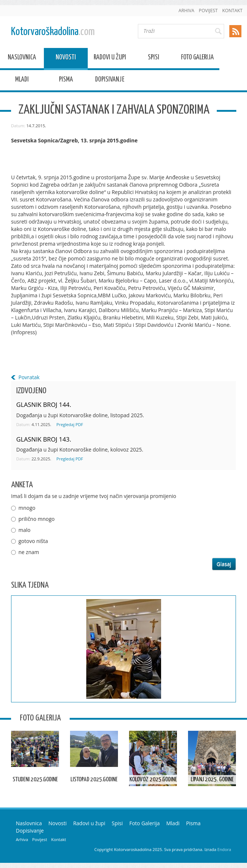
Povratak (29, 377)
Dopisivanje (110, 81)
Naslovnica (22, 58)
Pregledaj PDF (70, 424)
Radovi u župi (110, 58)
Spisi (154, 58)
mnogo (27, 508)
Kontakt (232, 11)
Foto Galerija (197, 58)
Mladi (22, 81)
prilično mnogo (36, 519)
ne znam (29, 552)
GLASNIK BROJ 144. (44, 404)
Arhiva (186, 11)
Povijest (208, 11)
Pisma (66, 81)
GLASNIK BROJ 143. (44, 439)
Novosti (66, 58)
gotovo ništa (33, 541)
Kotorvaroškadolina (53, 32)
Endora (224, 849)
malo (25, 530)
